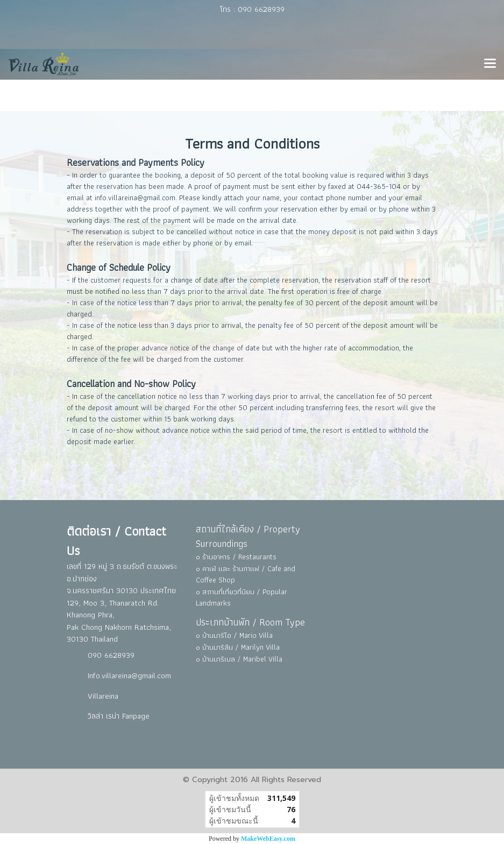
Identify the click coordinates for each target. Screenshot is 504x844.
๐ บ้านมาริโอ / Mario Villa (234, 635)
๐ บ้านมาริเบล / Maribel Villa (239, 659)
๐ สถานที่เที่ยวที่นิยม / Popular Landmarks (242, 597)
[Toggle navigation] (490, 64)
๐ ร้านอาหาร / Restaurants (236, 557)
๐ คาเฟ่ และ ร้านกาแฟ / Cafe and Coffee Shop (246, 574)
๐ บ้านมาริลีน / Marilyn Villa (238, 647)
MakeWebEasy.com (268, 839)
